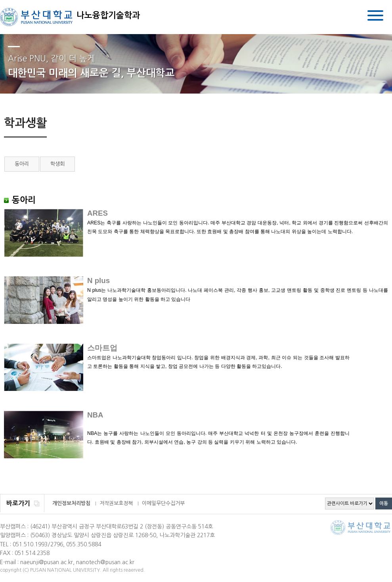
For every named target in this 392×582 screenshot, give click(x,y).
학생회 (57, 164)
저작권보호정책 (116, 503)
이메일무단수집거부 (163, 503)
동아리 (22, 164)
